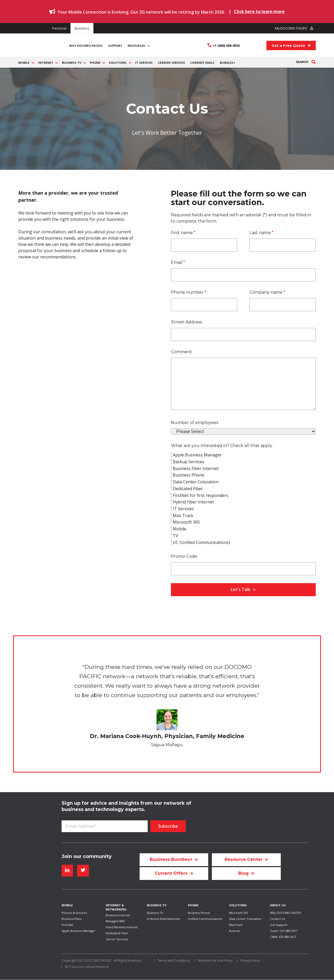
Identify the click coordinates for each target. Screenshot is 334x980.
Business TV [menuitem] (155, 909)
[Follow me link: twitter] (83, 862)
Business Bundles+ (171, 850)
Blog (243, 867)
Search (306, 53)
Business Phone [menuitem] (199, 909)
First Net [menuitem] (67, 922)
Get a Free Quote (288, 41)
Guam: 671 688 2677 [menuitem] (284, 929)
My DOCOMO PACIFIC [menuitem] (290, 28)
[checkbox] (243, 489)
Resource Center (244, 850)
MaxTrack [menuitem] (236, 922)
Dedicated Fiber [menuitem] (117, 932)
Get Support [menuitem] (279, 922)
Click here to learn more (259, 11)
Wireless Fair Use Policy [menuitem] (215, 961)
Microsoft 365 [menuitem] (238, 909)
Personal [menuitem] (64, 28)
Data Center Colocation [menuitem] (245, 915)
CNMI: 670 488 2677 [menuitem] (283, 936)
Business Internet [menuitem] (118, 911)
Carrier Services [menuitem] (117, 939)
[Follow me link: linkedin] (67, 862)
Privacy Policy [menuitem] (250, 961)
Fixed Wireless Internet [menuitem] (122, 925)
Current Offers (171, 867)
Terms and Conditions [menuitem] (174, 961)
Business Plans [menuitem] (72, 915)
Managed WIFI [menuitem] (115, 918)
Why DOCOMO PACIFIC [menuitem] (286, 909)
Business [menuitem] (96, 28)
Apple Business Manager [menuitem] (79, 929)
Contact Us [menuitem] (278, 915)
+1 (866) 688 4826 (226, 41)
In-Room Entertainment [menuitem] (163, 915)
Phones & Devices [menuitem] (74, 909)
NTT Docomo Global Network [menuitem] (87, 967)
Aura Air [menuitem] (235, 929)
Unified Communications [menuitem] (205, 915)
